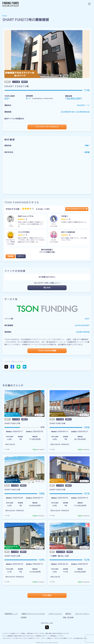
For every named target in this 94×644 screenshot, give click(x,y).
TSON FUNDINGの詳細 (47, 351)
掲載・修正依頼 (68, 617)
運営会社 (68, 614)
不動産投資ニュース (11, 614)
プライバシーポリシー (82, 614)
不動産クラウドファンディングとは (33, 614)
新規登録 (11, 256)
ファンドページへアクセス (46, 127)
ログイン (21, 256)
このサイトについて (55, 614)
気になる (47, 288)
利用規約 (24, 617)
